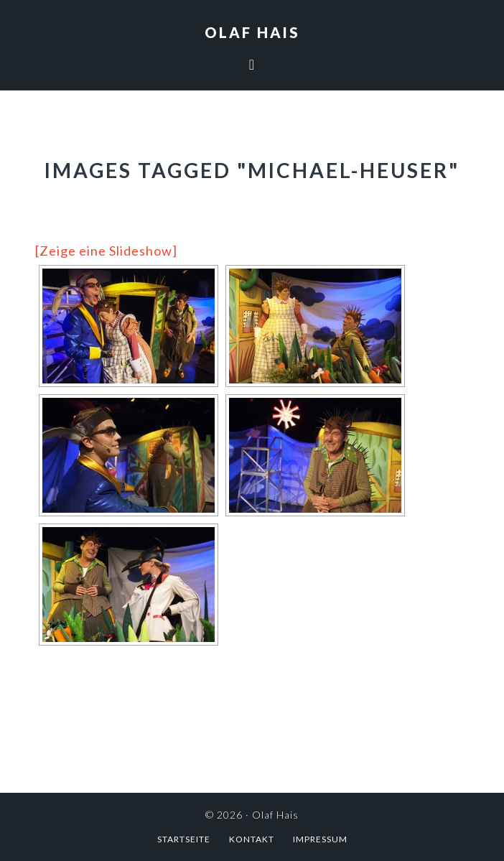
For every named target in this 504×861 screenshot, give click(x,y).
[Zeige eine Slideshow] (106, 251)
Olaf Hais (252, 32)
